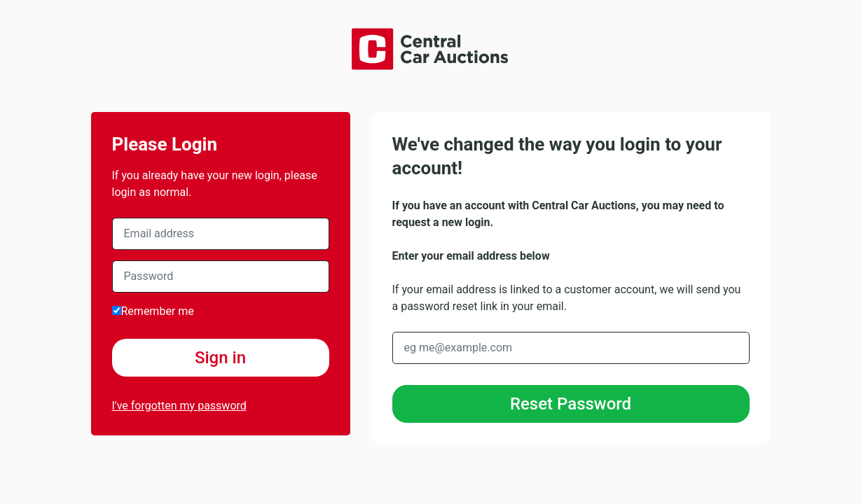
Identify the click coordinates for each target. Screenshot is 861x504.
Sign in (220, 358)
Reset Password (571, 404)
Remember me (153, 311)
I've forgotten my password (179, 406)
